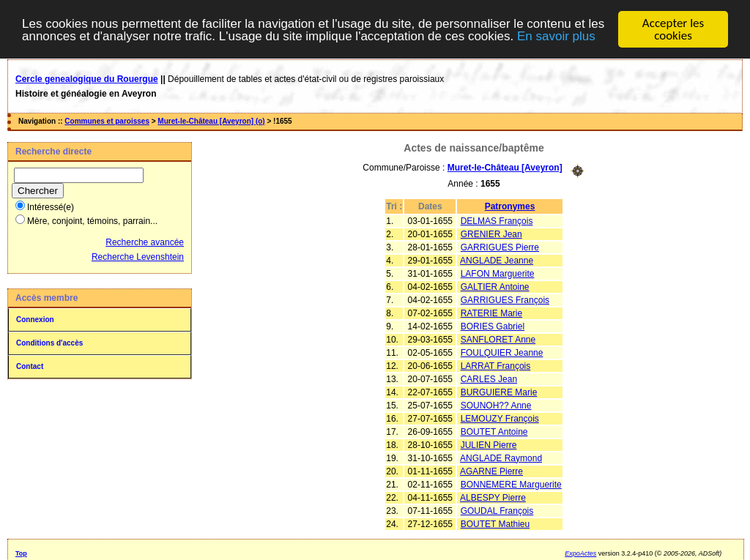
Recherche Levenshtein (138, 257)
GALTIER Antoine (495, 286)
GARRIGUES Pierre (500, 247)
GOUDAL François (497, 510)
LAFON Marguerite (498, 273)
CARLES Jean (489, 378)
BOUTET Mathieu (495, 523)
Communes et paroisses (107, 121)
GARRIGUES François (505, 299)
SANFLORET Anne (498, 339)
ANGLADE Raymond (501, 458)
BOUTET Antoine (494, 431)
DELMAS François (497, 220)
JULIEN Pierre (489, 444)
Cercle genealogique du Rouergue (87, 79)
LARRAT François (496, 365)
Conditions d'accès (49, 343)
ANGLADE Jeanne (497, 260)
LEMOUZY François (500, 418)
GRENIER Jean (491, 234)
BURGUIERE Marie (499, 392)
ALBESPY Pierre (493, 497)
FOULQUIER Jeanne (502, 352)
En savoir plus (556, 36)
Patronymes (510, 206)
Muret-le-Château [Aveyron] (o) (211, 121)
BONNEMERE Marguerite (511, 484)
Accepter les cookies (673, 29)
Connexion (35, 320)
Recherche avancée (145, 242)
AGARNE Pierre (491, 471)
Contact (30, 366)
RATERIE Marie (491, 313)
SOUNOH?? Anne (496, 405)
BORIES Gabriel (493, 326)
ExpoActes (580, 553)
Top (21, 553)
